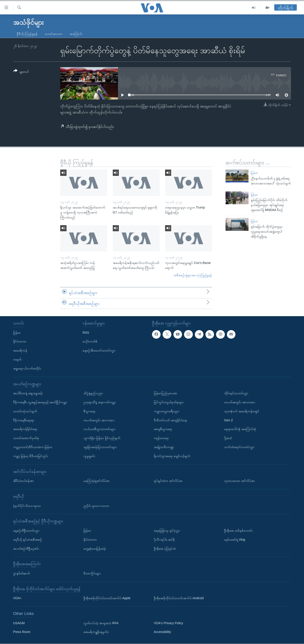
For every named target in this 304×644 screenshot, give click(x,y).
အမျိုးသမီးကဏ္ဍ (164, 447)
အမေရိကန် (20, 351)
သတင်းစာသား (54, 34)
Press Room (22, 632)
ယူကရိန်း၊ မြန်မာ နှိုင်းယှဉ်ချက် (102, 438)
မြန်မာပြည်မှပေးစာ (166, 393)
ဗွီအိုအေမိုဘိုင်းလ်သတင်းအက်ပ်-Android (179, 598)
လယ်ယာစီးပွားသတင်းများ (99, 429)
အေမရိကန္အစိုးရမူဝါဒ (96, 632)
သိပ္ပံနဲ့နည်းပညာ (93, 393)
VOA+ (17, 598)
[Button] (21, 72)
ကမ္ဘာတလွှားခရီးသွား (167, 411)
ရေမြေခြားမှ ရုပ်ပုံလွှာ (167, 531)
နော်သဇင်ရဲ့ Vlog (235, 540)
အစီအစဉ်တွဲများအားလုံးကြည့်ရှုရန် (193, 275)
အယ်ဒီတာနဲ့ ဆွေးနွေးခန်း (28, 393)
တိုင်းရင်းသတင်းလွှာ (236, 393)
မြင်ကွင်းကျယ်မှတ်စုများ (169, 402)
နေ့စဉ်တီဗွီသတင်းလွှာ (26, 531)
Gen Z (229, 420)
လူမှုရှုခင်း (89, 456)
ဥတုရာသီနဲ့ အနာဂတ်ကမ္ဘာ (100, 402)
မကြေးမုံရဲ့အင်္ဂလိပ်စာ (97, 481)
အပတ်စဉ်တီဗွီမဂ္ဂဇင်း (26, 549)
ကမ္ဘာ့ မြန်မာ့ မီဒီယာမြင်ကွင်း (31, 456)
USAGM (19, 623)
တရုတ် (17, 359)
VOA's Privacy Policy (168, 623)
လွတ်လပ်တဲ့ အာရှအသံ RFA (101, 623)
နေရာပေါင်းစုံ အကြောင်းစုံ (240, 429)
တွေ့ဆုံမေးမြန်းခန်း (95, 549)
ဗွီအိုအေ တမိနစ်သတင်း (238, 531)
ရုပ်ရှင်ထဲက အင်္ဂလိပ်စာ (168, 481)
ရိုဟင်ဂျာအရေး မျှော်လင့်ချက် (172, 456)
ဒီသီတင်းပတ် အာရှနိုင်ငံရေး (170, 420)
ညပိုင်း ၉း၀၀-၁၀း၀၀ (96, 506)
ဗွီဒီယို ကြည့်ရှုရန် (27, 34)
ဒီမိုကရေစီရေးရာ (24, 420)
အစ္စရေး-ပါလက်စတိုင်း (27, 368)
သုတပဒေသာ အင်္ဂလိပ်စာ (240, 481)
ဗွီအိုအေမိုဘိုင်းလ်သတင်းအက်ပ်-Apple (107, 598)
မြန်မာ (254, 173)
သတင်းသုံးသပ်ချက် (25, 411)
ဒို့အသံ (228, 438)
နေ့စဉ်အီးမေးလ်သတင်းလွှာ (99, 351)
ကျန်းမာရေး (161, 438)
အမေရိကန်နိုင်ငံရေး (25, 429)
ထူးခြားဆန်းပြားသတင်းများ (100, 447)
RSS (86, 333)
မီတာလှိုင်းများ (92, 573)
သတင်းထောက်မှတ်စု (26, 438)
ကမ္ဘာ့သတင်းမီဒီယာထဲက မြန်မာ (33, 447)
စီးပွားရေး (89, 411)
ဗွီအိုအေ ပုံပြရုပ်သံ (165, 549)
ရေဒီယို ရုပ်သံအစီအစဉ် (28, 540)
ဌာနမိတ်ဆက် (22, 573)
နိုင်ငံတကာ (20, 342)
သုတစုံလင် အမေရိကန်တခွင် (242, 411)
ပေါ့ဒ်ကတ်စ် (90, 342)
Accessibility (162, 632)
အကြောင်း (76, 34)
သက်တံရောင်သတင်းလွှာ (239, 447)
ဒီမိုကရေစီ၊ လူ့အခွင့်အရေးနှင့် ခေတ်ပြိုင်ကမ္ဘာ (40, 402)
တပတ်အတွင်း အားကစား (99, 420)
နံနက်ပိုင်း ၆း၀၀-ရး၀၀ (27, 506)
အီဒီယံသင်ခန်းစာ (23, 481)
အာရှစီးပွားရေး (163, 429)
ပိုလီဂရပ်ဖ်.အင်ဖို (164, 540)
